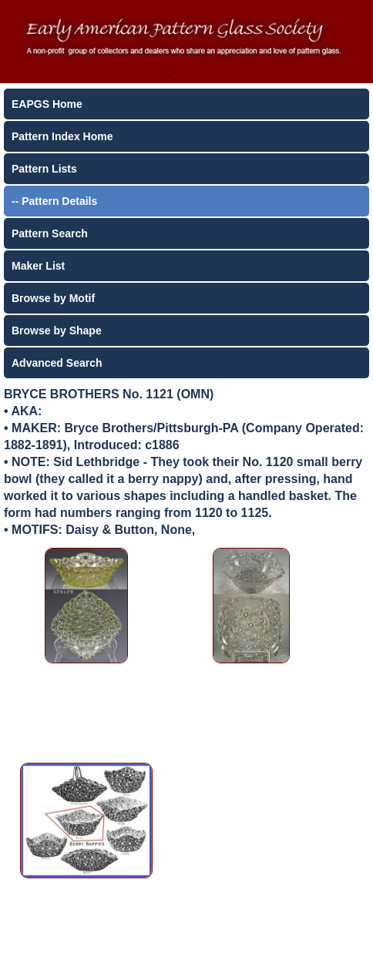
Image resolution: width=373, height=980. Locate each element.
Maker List (38, 266)
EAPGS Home (47, 104)
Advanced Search (57, 363)
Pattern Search (50, 233)
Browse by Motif (53, 298)
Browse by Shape (57, 331)
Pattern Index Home (62, 136)
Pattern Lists (44, 169)
